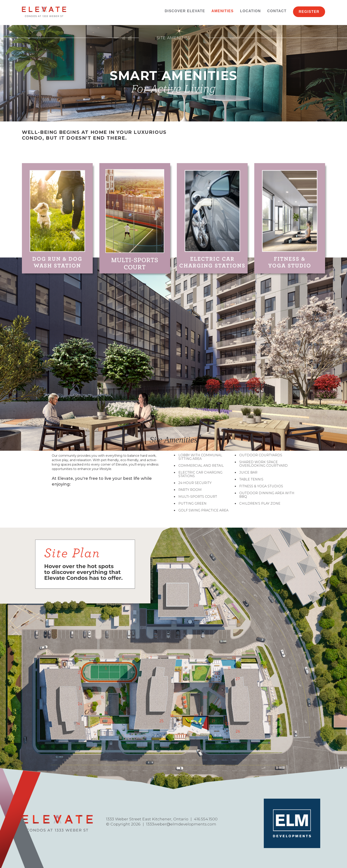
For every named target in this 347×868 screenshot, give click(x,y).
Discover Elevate (185, 11)
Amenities (223, 11)
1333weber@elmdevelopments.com (181, 824)
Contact (277, 11)
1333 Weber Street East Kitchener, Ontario (147, 819)
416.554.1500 (206, 819)
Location (251, 11)
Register (309, 12)
